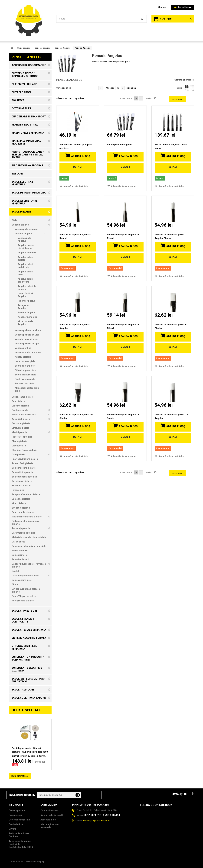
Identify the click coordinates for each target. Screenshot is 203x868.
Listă (192, 88)
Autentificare (183, 7)
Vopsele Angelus (63, 48)
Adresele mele (48, 820)
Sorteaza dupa (64, 88)
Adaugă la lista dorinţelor (76, 186)
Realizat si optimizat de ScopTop (30, 862)
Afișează (110, 88)
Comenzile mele (49, 810)
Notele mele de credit (52, 815)
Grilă (187, 88)
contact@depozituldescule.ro (96, 820)
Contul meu (49, 805)
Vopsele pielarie (42, 48)
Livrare (12, 829)
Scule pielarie (24, 48)
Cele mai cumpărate (19, 820)
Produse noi (15, 815)
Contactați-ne (16, 824)
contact (162, 7)
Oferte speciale (26, 710)
